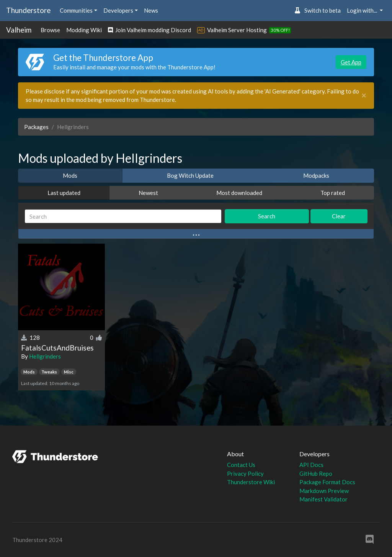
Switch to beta (318, 10)
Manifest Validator (323, 499)
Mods (70, 175)
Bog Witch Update (190, 175)
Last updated (64, 193)
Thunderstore (28, 10)
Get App (351, 62)
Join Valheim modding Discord (149, 30)
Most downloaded (239, 193)
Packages (36, 127)
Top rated (333, 193)
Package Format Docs (327, 482)
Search (267, 216)
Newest (148, 193)
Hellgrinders (45, 356)
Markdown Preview (324, 491)
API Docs (311, 465)
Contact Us (241, 465)
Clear (339, 216)
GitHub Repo (316, 473)
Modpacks (316, 175)
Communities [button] (76, 10)
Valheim (19, 30)
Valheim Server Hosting (237, 30)
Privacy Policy (245, 473)
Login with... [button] (363, 10)
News (151, 10)
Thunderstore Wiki (251, 482)
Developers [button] (118, 10)
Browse (50, 30)
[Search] (123, 216)
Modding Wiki (84, 30)
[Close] (364, 96)
